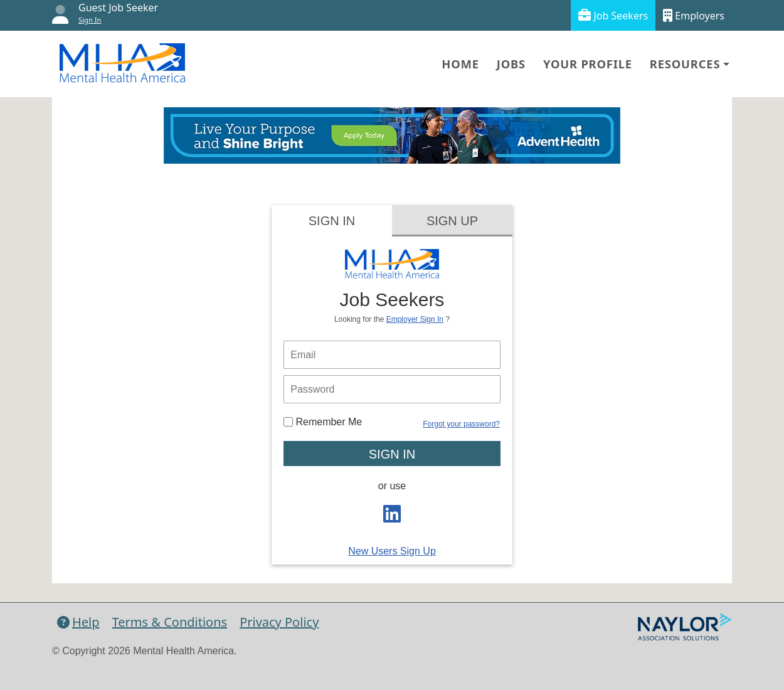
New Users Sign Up (392, 551)
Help (78, 622)
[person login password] (392, 389)
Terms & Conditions (170, 622)
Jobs (511, 64)
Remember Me (323, 422)
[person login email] (392, 355)
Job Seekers (613, 15)
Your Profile (588, 64)
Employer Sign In (415, 319)
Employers (694, 15)
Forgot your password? (461, 424)
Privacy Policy (279, 622)
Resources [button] (685, 64)
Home (460, 64)
